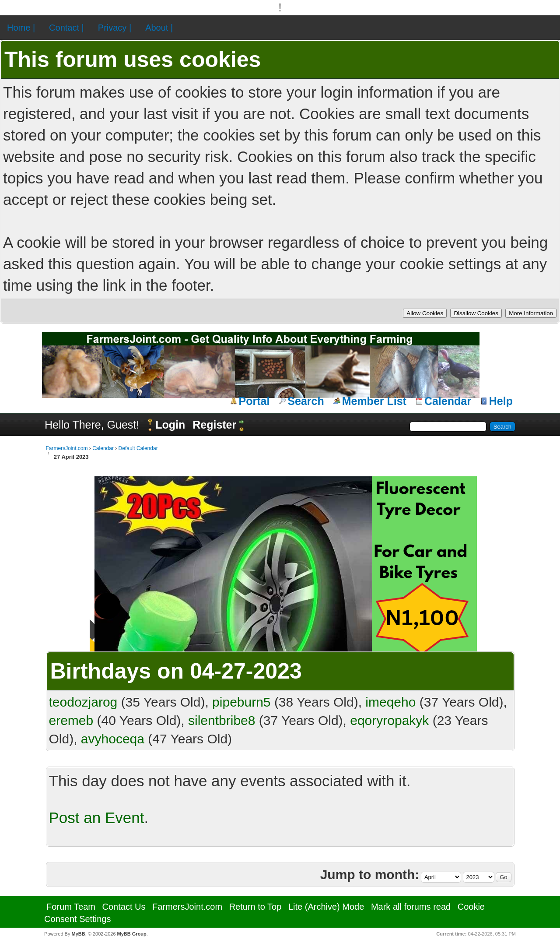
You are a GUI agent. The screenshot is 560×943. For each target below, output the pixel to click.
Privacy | (115, 28)
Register (214, 425)
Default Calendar (138, 448)
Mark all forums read (411, 907)
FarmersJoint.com (67, 448)
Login (170, 425)
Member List (374, 401)
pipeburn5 (241, 702)
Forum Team (71, 907)
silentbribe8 (222, 720)
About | (159, 28)
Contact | (66, 28)
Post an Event (97, 818)
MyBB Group (132, 934)
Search (306, 401)
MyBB (78, 934)
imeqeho (390, 702)
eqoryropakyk (389, 720)
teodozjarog (83, 702)
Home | (21, 28)
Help (501, 401)
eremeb (71, 720)
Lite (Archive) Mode (326, 907)
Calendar (448, 401)
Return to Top (255, 907)
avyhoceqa (113, 739)
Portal (254, 401)
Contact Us (124, 907)
